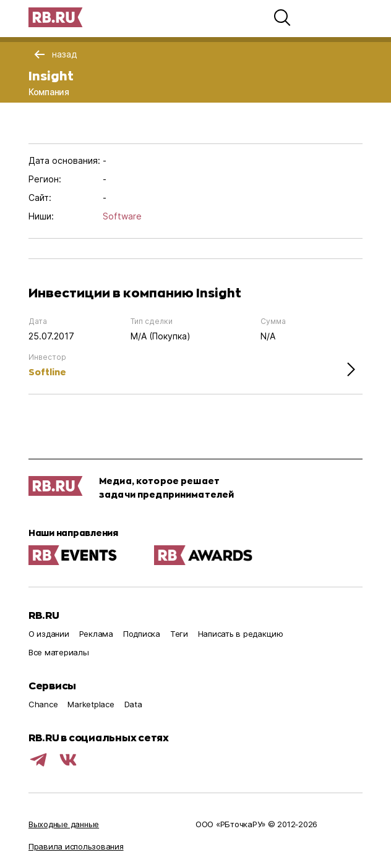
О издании (49, 634)
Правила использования (76, 846)
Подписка (142, 634)
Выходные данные (64, 824)
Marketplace (91, 704)
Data (133, 704)
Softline (47, 372)
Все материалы (59, 652)
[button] (282, 17)
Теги (179, 634)
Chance (43, 704)
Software (122, 216)
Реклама (96, 634)
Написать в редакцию (241, 634)
